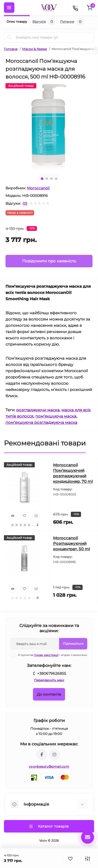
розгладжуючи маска (38, 410)
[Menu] (9, 8)
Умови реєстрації (46, 655)
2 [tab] (47, 179)
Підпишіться (73, 644)
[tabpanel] (49, 127)
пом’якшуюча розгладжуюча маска (41, 422)
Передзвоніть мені (49, 680)
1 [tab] (42, 179)
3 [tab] (51, 179)
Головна (11, 49)
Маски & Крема (34, 49)
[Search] (10, 37)
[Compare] (36, 516)
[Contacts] (75, 8)
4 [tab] (56, 179)
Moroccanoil (38, 188)
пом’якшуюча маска (56, 416)
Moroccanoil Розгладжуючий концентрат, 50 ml (71, 543)
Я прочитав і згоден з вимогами (52, 655)
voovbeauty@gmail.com (49, 766)
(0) (25, 203)
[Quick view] (13, 516)
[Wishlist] (24, 516)
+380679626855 (52, 673)
